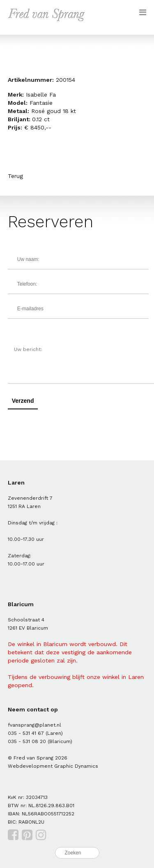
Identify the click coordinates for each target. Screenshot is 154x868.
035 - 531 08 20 (27, 741)
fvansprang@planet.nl (34, 725)
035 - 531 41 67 (26, 733)
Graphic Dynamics (76, 766)
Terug (15, 176)
